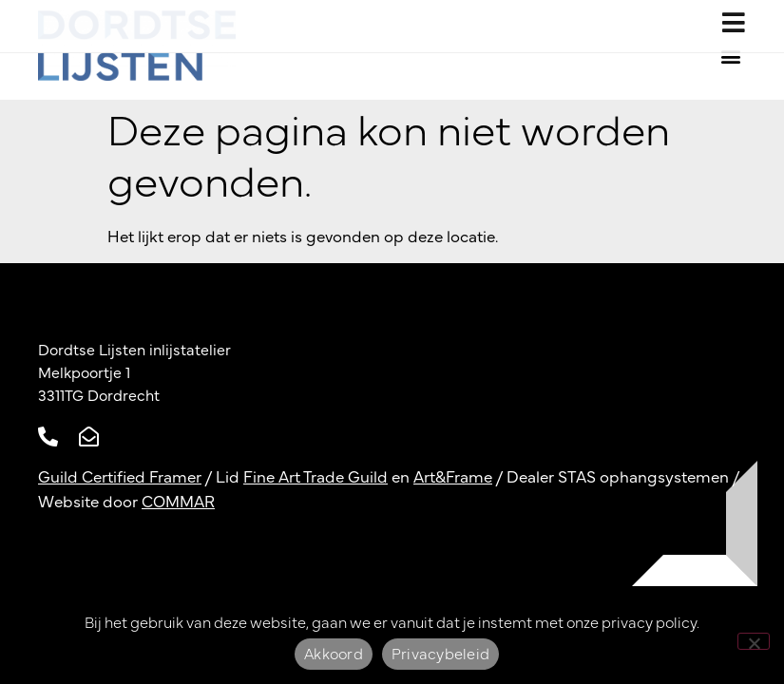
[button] (730, 56)
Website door (126, 502)
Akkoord (334, 655)
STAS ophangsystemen (643, 477)
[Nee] (754, 641)
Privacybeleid (440, 655)
